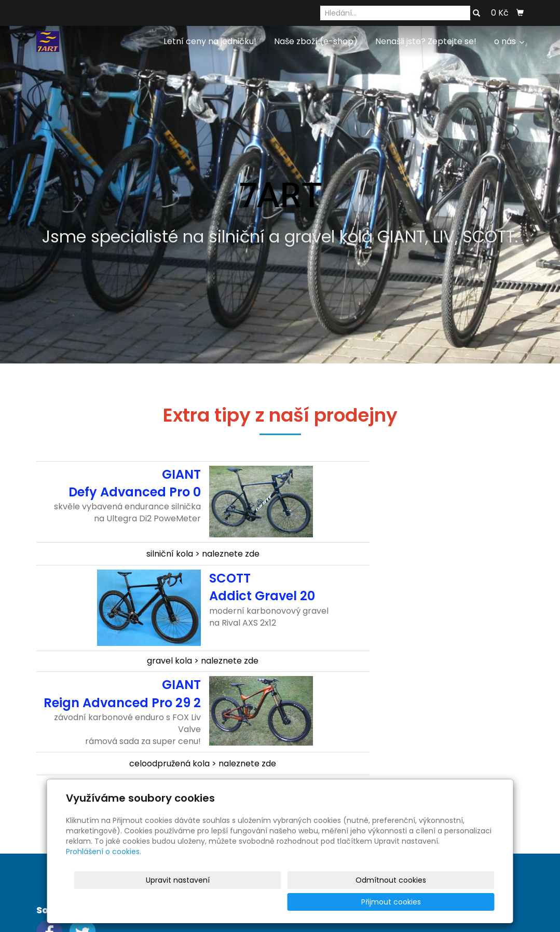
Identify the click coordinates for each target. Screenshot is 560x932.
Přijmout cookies (455, 902)
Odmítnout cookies (372, 902)
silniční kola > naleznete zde (203, 554)
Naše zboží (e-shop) (316, 41)
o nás (509, 41)
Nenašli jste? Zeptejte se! (426, 41)
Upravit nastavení (284, 902)
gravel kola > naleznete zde (203, 661)
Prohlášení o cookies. (104, 873)
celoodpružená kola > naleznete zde (203, 764)
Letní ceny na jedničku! (210, 41)
